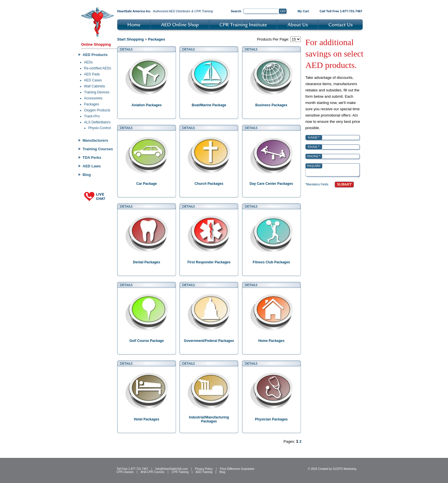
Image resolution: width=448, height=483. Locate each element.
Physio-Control (100, 128)
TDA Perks (92, 158)
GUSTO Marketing (345, 469)
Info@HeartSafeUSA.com (171, 469)
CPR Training (180, 472)
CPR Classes (125, 472)
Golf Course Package (147, 341)
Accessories (93, 98)
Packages (92, 104)
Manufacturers (95, 140)
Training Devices (97, 92)
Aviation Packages (147, 105)
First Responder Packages (209, 262)
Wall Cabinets (95, 86)
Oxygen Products (97, 110)
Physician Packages (271, 419)
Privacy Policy (204, 469)
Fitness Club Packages (271, 262)
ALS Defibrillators (97, 122)
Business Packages (271, 105)
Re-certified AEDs (98, 68)
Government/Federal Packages (209, 341)
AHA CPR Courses (153, 472)
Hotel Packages (147, 419)
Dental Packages (146, 262)
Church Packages (209, 184)
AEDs (88, 62)
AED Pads (92, 74)
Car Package (147, 184)
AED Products (95, 55)
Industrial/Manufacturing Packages (209, 419)
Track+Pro (92, 116)
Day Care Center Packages (271, 184)
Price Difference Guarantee (237, 469)
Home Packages (271, 341)
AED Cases (93, 80)
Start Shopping (130, 39)
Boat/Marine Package (209, 105)
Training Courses (98, 149)
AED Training (204, 472)
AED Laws (92, 166)
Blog (87, 175)
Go (283, 12)
